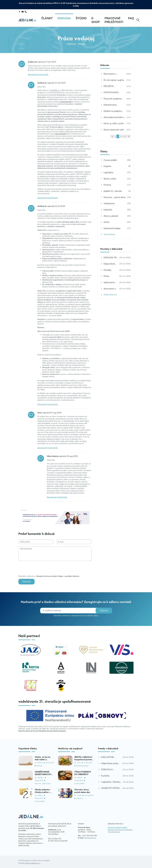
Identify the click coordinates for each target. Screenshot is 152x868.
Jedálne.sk (71, 44)
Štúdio (81, 18)
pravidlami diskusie (69, 576)
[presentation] (34, 568)
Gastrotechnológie (82, 766)
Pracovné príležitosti (114, 20)
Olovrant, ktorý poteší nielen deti (82, 791)
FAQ (131, 18)
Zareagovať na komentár (36, 74)
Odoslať (24, 582)
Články (47, 18)
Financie (39, 766)
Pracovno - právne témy (43, 783)
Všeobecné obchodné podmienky (120, 830)
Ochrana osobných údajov (118, 827)
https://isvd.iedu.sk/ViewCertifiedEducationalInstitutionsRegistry (42, 731)
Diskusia (64, 18)
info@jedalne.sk (90, 838)
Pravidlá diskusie (114, 832)
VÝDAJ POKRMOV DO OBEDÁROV (83, 773)
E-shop (96, 20)
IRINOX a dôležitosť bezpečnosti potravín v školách (84, 759)
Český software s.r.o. (33, 863)
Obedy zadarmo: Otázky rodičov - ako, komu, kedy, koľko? (43, 793)
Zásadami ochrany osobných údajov (47, 576)
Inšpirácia (79, 798)
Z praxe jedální (40, 801)
